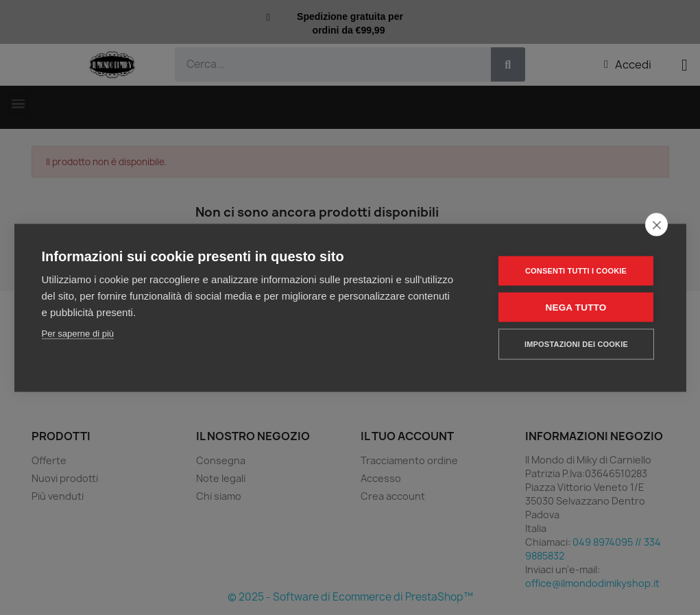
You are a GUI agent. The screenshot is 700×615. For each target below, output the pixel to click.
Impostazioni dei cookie (576, 343)
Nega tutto (576, 307)
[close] (656, 224)
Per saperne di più (78, 333)
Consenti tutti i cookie (576, 270)
